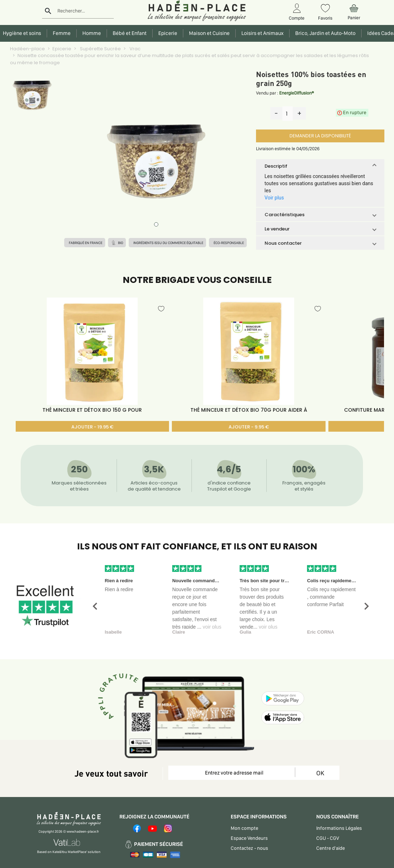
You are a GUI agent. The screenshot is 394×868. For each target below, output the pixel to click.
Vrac (134, 49)
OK (320, 773)
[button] (320, 166)
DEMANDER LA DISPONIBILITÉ (320, 136)
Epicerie (62, 49)
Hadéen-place (27, 49)
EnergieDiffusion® (296, 93)
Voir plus (274, 198)
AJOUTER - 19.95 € (92, 427)
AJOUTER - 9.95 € (249, 427)
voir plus (212, 627)
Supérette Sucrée (100, 49)
